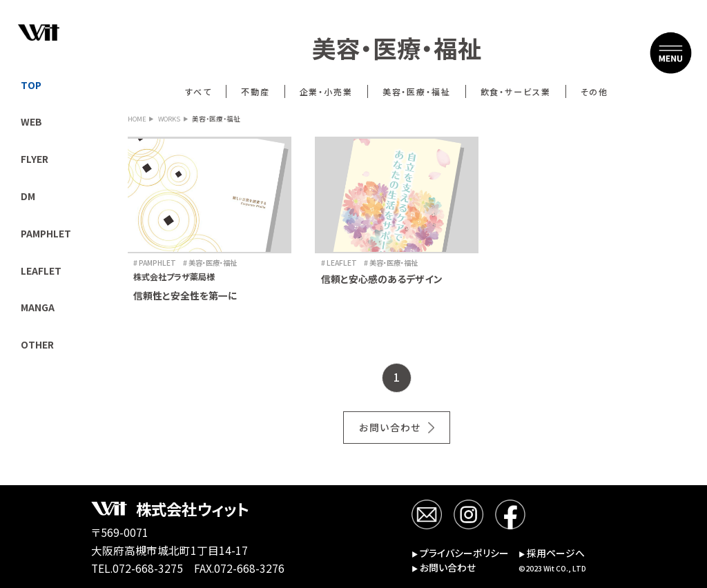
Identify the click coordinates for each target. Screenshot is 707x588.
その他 (595, 91)
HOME (137, 119)
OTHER (37, 344)
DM (28, 196)
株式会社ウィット (192, 509)
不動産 (255, 91)
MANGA (38, 307)
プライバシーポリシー (460, 553)
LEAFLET (41, 271)
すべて (198, 91)
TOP (31, 85)
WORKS (169, 119)
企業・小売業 (327, 91)
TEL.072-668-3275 (137, 568)
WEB (31, 121)
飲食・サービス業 (516, 91)
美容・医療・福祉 (417, 91)
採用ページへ (552, 553)
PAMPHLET (46, 233)
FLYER (35, 159)
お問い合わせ (390, 427)
